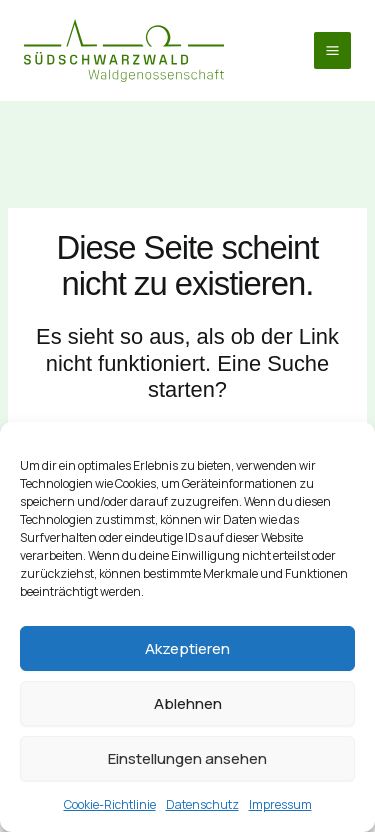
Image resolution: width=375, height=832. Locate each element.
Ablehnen (188, 703)
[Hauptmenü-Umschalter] (332, 50)
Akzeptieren (187, 648)
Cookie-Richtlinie (110, 804)
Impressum (280, 804)
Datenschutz (202, 804)
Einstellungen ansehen (187, 758)
